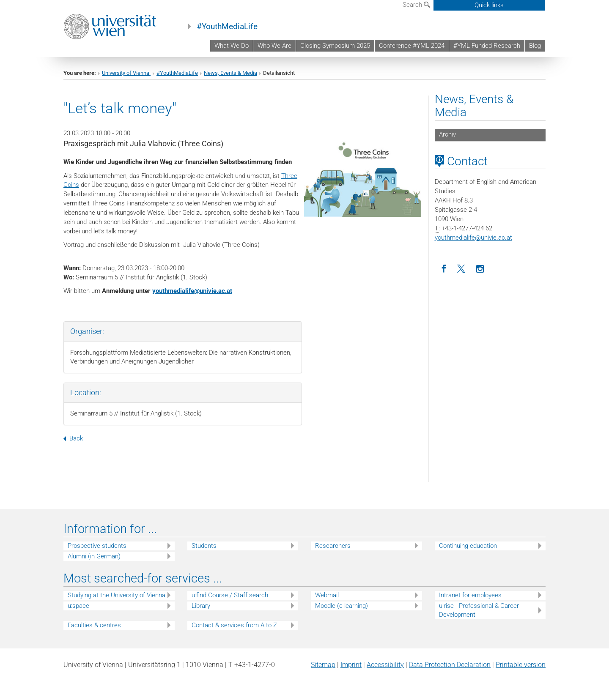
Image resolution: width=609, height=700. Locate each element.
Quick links (489, 5)
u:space (78, 606)
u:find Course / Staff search (230, 595)
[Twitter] (462, 269)
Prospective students (97, 546)
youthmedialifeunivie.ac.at (192, 291)
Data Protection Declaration (450, 665)
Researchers (333, 546)
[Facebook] (444, 269)
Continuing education (468, 546)
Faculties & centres (94, 625)
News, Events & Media (230, 73)
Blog (535, 46)
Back (73, 438)
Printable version (521, 665)
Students (204, 546)
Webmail (327, 595)
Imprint (351, 665)
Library (201, 606)
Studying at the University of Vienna (117, 595)
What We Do (232, 46)
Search (416, 5)
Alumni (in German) (94, 556)
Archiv (447, 134)
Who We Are (274, 46)
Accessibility (385, 665)
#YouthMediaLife (227, 27)
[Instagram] (480, 269)
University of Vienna (126, 73)
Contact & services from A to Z (234, 625)
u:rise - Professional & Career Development (479, 610)
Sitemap (323, 665)
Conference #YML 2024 (412, 46)
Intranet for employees (470, 595)
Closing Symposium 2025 (335, 46)
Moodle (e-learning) (342, 606)
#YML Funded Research (487, 46)
